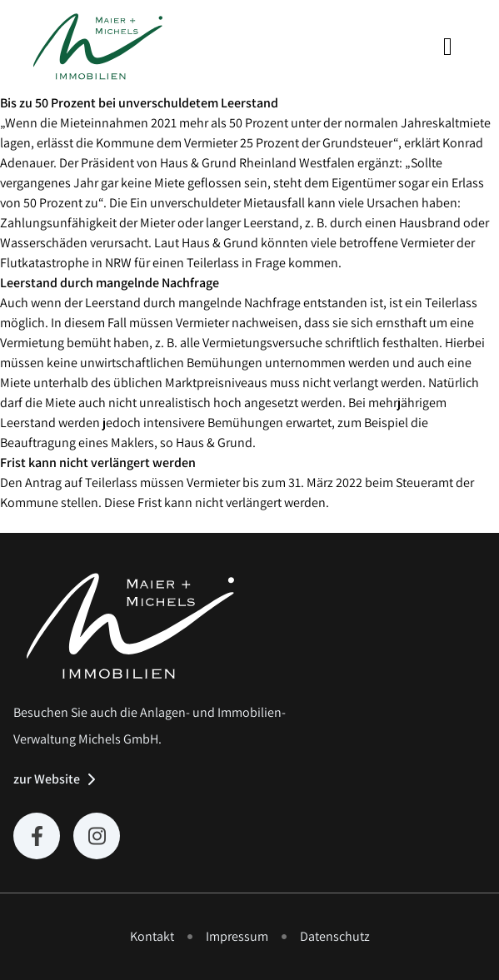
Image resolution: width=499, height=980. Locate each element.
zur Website (47, 779)
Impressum (237, 936)
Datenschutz (335, 936)
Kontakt (152, 936)
